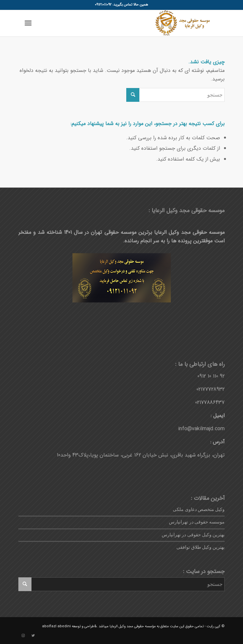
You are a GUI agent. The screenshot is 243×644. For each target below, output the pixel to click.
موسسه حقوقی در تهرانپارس (197, 522)
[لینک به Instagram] (23, 636)
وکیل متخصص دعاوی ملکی (199, 510)
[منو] (29, 23)
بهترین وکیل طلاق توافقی (201, 547)
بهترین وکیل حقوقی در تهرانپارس (193, 535)
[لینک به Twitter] (33, 636)
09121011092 (103, 5)
